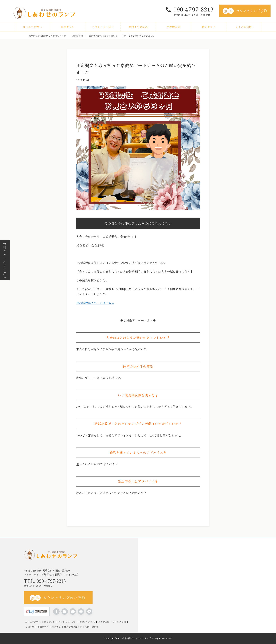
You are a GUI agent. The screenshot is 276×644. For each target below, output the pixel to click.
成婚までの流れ (138, 27)
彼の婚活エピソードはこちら (95, 303)
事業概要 (56, 627)
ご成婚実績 (173, 27)
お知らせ (30, 627)
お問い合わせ (92, 627)
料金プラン (68, 27)
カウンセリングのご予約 (57, 598)
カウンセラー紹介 (103, 27)
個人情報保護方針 (73, 627)
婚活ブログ (209, 27)
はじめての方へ (32, 27)
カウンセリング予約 (245, 11)
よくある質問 (244, 27)
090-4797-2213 (194, 9)
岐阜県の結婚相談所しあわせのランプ (47, 36)
